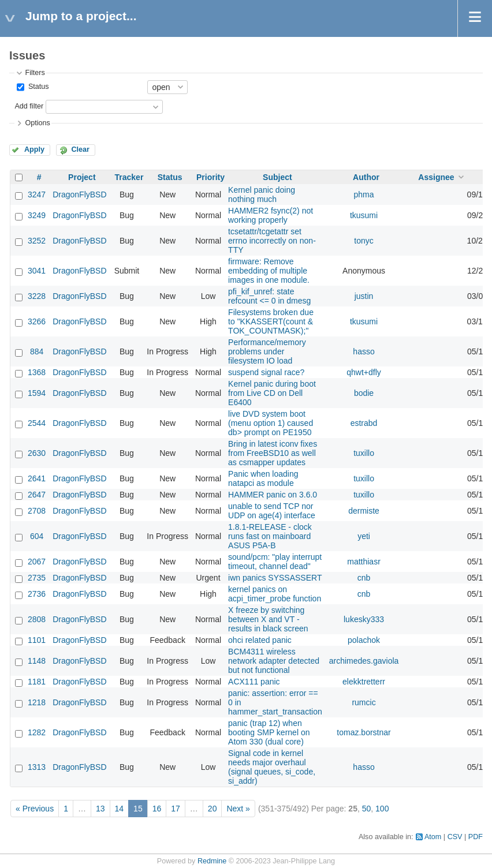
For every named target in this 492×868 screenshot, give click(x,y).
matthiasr (364, 562)
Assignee (436, 177)
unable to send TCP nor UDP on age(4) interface (272, 511)
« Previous (35, 809)
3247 (37, 194)
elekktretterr (364, 682)
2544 (37, 423)
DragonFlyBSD (79, 194)
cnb (364, 578)
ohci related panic (260, 640)
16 (157, 809)
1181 (37, 682)
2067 (37, 562)
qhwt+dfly (364, 372)
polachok (364, 640)
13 (100, 809)
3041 (37, 271)
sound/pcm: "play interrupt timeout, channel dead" (275, 562)
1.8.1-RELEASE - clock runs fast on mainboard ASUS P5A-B (270, 536)
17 (176, 809)
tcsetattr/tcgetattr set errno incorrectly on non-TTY (272, 241)
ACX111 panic (254, 682)
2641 (37, 478)
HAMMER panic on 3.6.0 (273, 495)
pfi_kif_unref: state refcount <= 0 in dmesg (269, 296)
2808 (37, 619)
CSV (455, 837)
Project (82, 177)
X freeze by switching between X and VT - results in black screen (268, 619)
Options (37, 123)
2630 (37, 453)
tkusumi (364, 215)
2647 (37, 495)
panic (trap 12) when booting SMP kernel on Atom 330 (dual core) (269, 732)
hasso (364, 351)
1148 (37, 661)
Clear (80, 149)
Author (366, 177)
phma (364, 194)
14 (120, 809)
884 (37, 351)
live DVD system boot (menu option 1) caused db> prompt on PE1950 (271, 423)
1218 (37, 702)
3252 (37, 241)
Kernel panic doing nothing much (262, 194)
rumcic (364, 702)
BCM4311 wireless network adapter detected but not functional (274, 661)
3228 (37, 296)
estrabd (364, 423)
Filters (35, 73)
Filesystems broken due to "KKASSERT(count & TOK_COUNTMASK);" (271, 321)
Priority (210, 177)
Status (37, 87)
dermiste (364, 511)
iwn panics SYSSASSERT (275, 578)
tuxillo (364, 453)
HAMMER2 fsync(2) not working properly (271, 215)
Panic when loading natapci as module (263, 478)
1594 (37, 393)
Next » (238, 809)
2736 (37, 594)
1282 (37, 732)
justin (364, 296)
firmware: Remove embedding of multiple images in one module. (269, 271)
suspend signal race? (266, 372)
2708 (37, 511)
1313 (37, 767)
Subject (277, 177)
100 (382, 809)
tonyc (364, 241)
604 (37, 536)
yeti (364, 536)
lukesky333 (364, 619)
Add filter (29, 106)
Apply (34, 149)
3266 (37, 321)
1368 (37, 372)
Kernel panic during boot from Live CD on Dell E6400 (272, 393)
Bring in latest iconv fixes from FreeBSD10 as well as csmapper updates (273, 453)
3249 (37, 215)
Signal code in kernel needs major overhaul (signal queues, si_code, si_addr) (272, 767)
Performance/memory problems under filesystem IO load (267, 351)
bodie (364, 393)
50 (367, 809)
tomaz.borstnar (364, 732)
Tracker (129, 177)
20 (213, 809)
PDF (476, 837)
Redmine (212, 861)
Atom (433, 837)
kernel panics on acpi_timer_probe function (275, 594)
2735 (37, 578)
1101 (37, 640)
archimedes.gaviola (364, 661)
